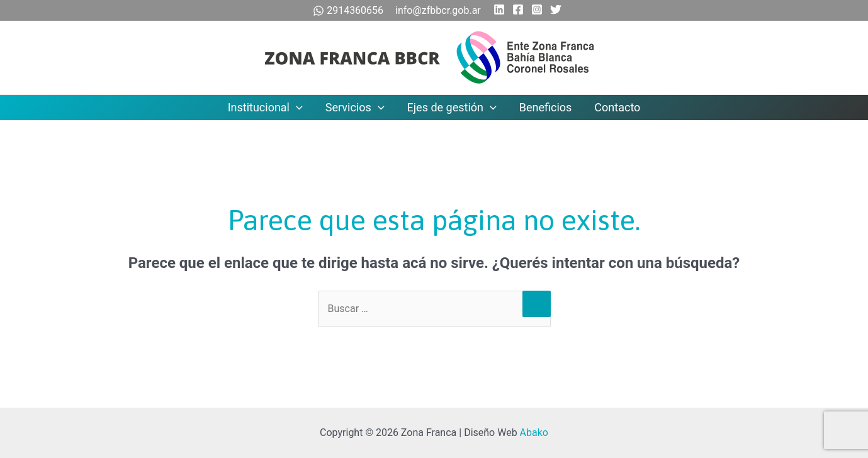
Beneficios (546, 107)
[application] (296, 108)
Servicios (355, 108)
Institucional (265, 108)
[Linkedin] (499, 9)
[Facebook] (518, 9)
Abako (534, 433)
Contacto (617, 107)
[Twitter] (556, 9)
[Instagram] (537, 9)
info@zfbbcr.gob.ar (438, 10)
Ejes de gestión (452, 108)
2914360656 (349, 10)
